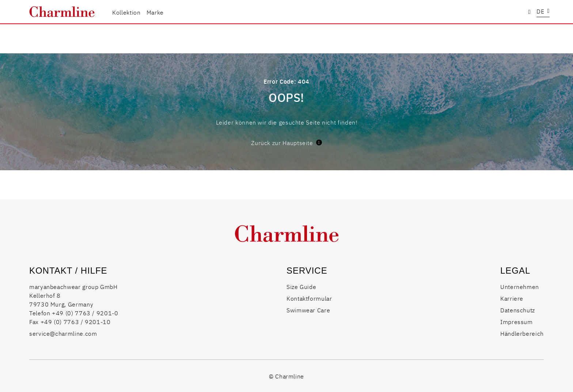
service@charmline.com (63, 333)
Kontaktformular (309, 298)
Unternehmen (520, 286)
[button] (543, 12)
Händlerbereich (522, 333)
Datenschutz (518, 310)
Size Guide (301, 286)
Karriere (512, 298)
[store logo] (62, 12)
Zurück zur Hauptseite (286, 142)
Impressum (517, 321)
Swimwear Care (308, 310)
